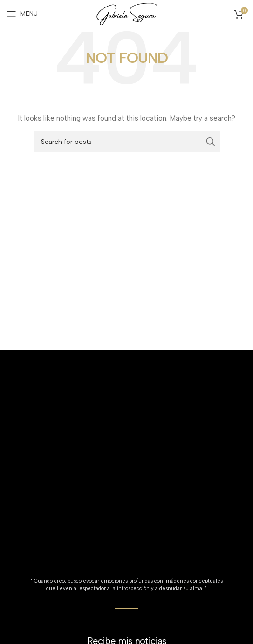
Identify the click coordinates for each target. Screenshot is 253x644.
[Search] (127, 142)
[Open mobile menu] (22, 14)
